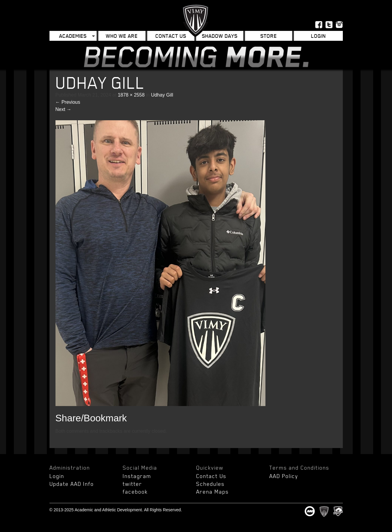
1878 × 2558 (131, 95)
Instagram (137, 476)
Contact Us (171, 36)
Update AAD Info (72, 484)
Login (318, 36)
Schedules (210, 484)
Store (269, 36)
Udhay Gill (162, 95)
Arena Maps (212, 492)
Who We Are (122, 36)
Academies (73, 36)
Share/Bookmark (91, 418)
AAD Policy (284, 476)
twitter (132, 484)
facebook (135, 492)
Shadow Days (220, 36)
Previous (68, 102)
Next (63, 109)
